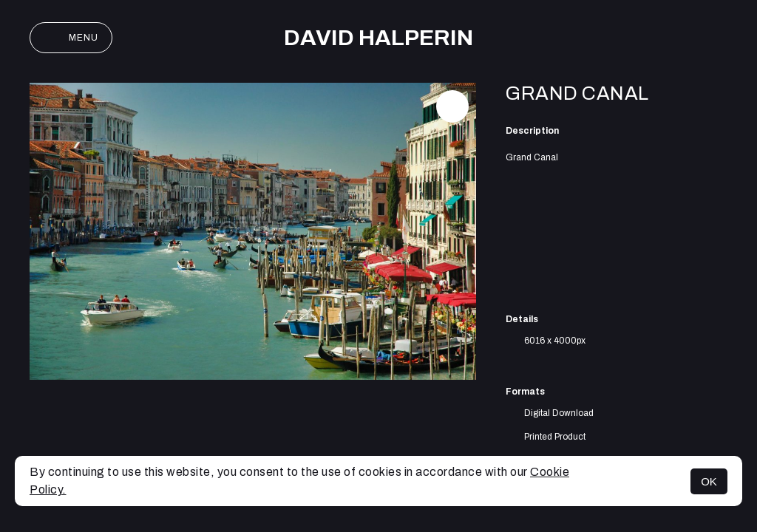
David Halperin (378, 38)
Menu (71, 38)
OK (709, 481)
